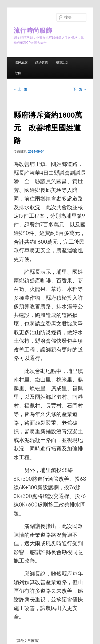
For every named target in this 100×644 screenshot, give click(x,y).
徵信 (18, 73)
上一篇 (20, 89)
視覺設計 (62, 62)
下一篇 (80, 89)
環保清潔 (21, 62)
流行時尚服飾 (33, 30)
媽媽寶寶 (42, 62)
